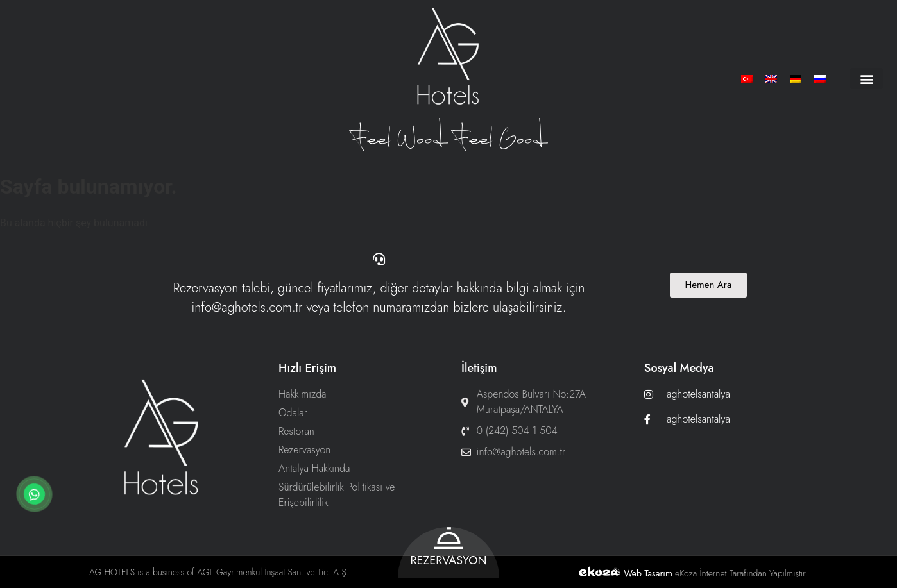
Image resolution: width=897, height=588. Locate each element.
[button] (867, 79)
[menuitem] (747, 79)
